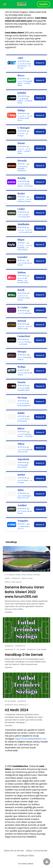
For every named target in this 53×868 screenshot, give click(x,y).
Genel (7, 578)
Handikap (16, 578)
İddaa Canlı (27, 578)
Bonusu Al (40, 63)
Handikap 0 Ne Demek (37, 649)
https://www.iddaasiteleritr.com (31, 739)
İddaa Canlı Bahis (13, 582)
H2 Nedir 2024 (17, 710)
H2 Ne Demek (10, 701)
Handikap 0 (20, 646)
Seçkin (44, 4)
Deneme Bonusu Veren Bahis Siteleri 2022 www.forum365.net (24, 592)
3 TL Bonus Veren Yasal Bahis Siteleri (22, 575)
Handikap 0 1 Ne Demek (15, 649)
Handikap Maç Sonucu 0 (16, 705)
